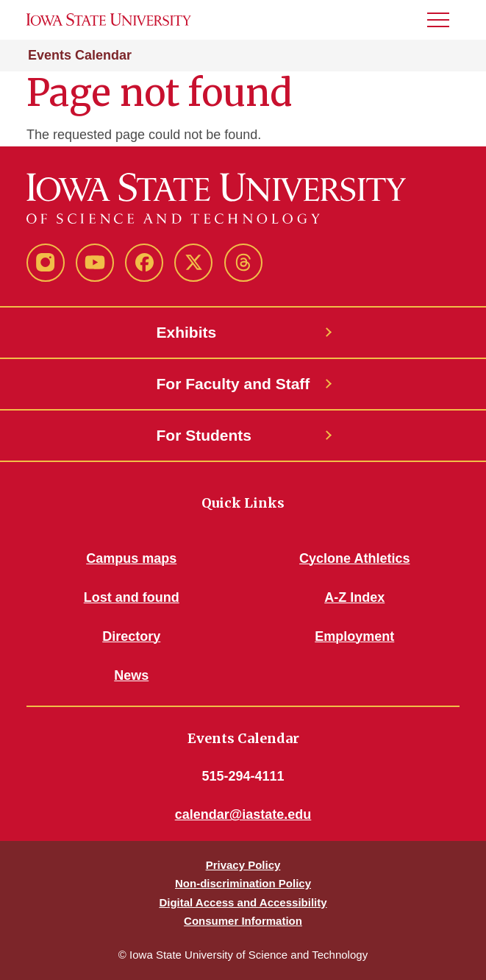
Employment (354, 636)
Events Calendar (80, 55)
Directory (131, 636)
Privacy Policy (243, 865)
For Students (204, 435)
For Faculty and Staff (233, 384)
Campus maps (131, 558)
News (131, 675)
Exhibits (187, 332)
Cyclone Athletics (354, 558)
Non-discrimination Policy (243, 883)
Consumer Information (243, 921)
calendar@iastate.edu (243, 814)
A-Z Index (354, 597)
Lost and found (132, 597)
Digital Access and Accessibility (243, 902)
